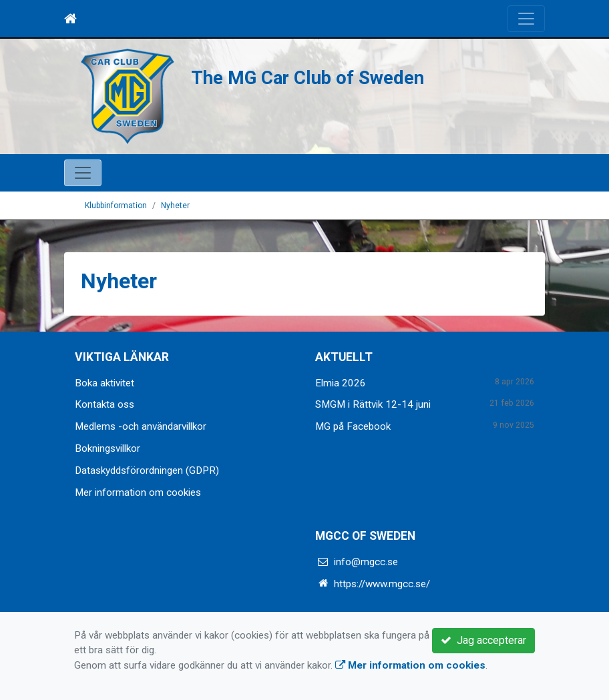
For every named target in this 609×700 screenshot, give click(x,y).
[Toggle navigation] (526, 19)
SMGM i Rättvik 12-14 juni (373, 404)
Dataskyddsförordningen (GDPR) (147, 470)
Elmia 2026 (341, 383)
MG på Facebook (353, 426)
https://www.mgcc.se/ (382, 584)
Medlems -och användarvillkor (141, 426)
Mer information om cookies (138, 492)
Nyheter (175, 206)
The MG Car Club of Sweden (308, 78)
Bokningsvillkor (108, 448)
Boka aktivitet (105, 383)
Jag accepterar (483, 640)
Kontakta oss (105, 404)
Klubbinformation (116, 206)
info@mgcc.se (366, 562)
